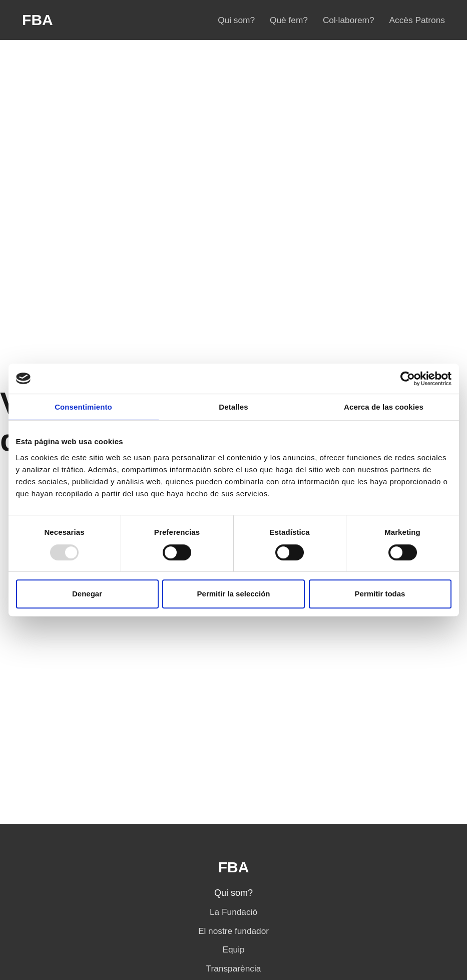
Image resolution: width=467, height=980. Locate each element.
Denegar (87, 594)
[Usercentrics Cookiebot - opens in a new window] (408, 379)
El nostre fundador (234, 931)
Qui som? (236, 20)
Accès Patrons (417, 20)
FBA (38, 20)
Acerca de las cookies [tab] (384, 407)
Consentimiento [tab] (83, 407)
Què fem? (289, 20)
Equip (233, 949)
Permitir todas (380, 594)
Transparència (234, 968)
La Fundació (234, 912)
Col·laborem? (349, 20)
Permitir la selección (234, 594)
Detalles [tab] (233, 407)
